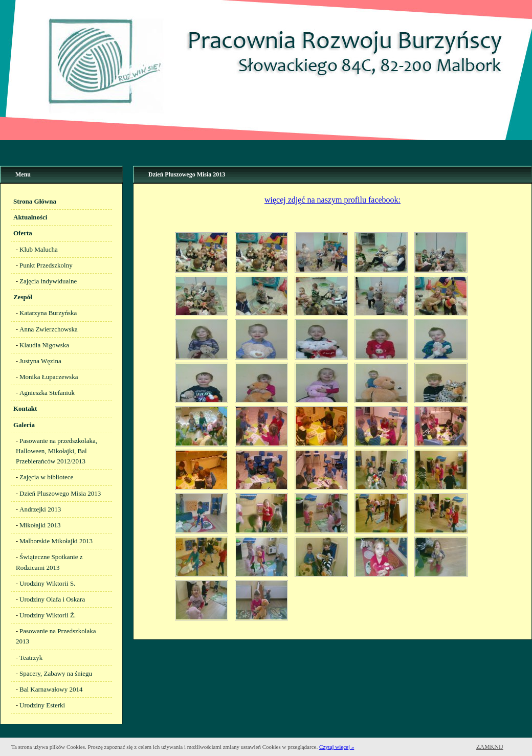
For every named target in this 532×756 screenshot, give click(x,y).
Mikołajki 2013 (40, 525)
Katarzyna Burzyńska (48, 313)
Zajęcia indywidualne (48, 281)
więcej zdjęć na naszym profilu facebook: (332, 200)
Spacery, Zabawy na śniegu (56, 673)
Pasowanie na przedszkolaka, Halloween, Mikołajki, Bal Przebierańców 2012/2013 (57, 451)
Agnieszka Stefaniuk (47, 393)
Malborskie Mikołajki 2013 (56, 541)
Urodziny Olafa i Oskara (52, 599)
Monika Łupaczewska (49, 377)
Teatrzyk (31, 658)
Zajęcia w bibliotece (46, 477)
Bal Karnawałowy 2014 (51, 689)
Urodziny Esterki (42, 705)
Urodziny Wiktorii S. (47, 583)
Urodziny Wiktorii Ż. (48, 615)
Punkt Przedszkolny (46, 265)
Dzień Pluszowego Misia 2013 (60, 493)
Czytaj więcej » (337, 747)
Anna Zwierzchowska (49, 329)
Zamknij (490, 747)
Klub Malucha (39, 249)
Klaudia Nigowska (44, 345)
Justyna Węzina (40, 361)
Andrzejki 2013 (40, 509)
